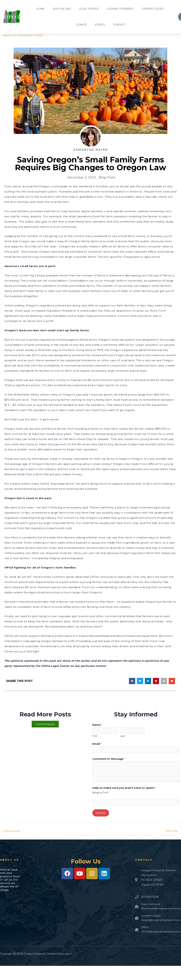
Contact (119, 25)
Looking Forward (120, 9)
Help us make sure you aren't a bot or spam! (124, 790)
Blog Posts (10, 35)
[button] (132, 681)
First (95, 737)
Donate (81, 25)
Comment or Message (109, 761)
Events (100, 25)
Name (97, 725)
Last (122, 737)
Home (41, 9)
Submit (101, 815)
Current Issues (152, 9)
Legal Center (89, 9)
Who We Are (62, 9)
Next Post (173, 834)
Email (97, 745)
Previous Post (11, 834)
